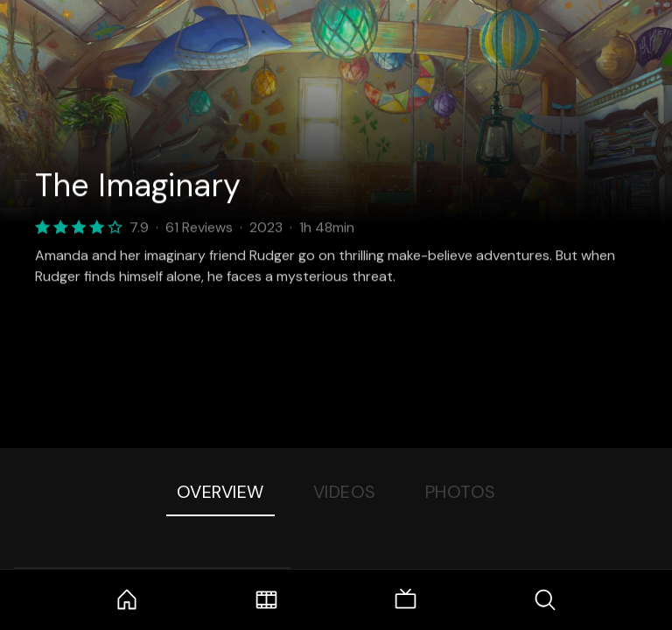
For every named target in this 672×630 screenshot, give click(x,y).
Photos (461, 492)
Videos (345, 492)
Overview (220, 492)
